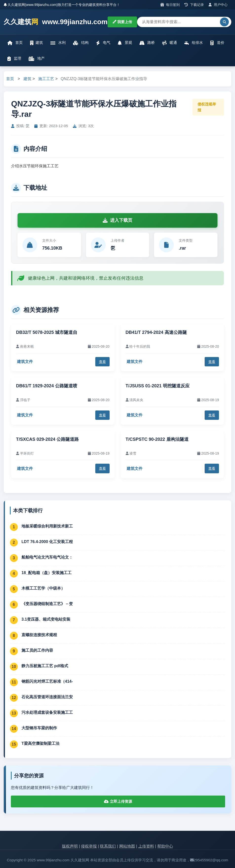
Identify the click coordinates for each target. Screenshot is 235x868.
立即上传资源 (118, 801)
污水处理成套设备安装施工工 (47, 712)
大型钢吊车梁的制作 (39, 728)
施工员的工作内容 (37, 650)
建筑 (37, 43)
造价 (217, 43)
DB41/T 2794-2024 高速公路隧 (156, 332)
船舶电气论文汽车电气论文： (47, 557)
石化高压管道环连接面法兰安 (47, 697)
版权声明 (70, 846)
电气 (103, 43)
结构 (81, 43)
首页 (15, 43)
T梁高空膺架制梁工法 (40, 743)
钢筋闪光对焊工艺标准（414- (47, 681)
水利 (58, 43)
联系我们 (108, 846)
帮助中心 (165, 846)
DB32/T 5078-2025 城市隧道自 (47, 332)
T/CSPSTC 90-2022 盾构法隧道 (157, 439)
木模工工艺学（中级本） (43, 588)
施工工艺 (46, 79)
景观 (125, 43)
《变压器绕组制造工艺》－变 (47, 604)
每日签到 (170, 5)
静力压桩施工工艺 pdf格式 (45, 666)
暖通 (170, 43)
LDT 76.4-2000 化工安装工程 (47, 542)
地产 (37, 59)
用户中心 (218, 5)
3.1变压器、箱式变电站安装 (46, 619)
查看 (102, 362)
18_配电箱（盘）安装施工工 (47, 573)
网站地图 (127, 846)
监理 (14, 59)
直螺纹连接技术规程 (39, 635)
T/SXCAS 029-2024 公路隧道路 (47, 439)
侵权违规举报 (207, 107)
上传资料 (146, 846)
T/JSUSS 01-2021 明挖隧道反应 (158, 386)
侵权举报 (89, 846)
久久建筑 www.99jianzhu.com (56, 22)
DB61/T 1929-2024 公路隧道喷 (47, 386)
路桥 (147, 43)
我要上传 (122, 22)
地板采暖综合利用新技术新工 (47, 526)
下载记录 (194, 5)
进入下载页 (117, 220)
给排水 (194, 43)
